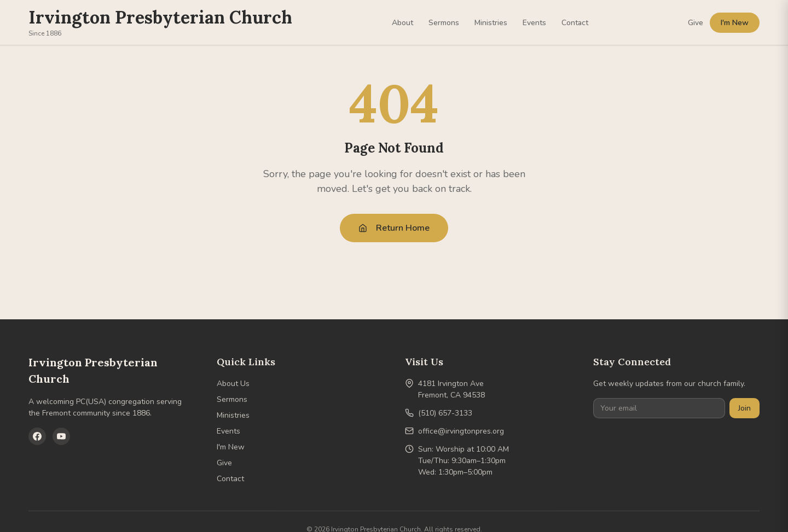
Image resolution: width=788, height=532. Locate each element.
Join (744, 408)
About (402, 23)
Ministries (491, 23)
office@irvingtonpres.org (461, 431)
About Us (233, 384)
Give (696, 23)
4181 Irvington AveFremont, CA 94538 (451, 389)
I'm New (735, 23)
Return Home (394, 228)
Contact (575, 23)
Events (534, 23)
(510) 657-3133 (445, 413)
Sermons (444, 23)
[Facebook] (37, 436)
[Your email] (659, 408)
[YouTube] (61, 436)
